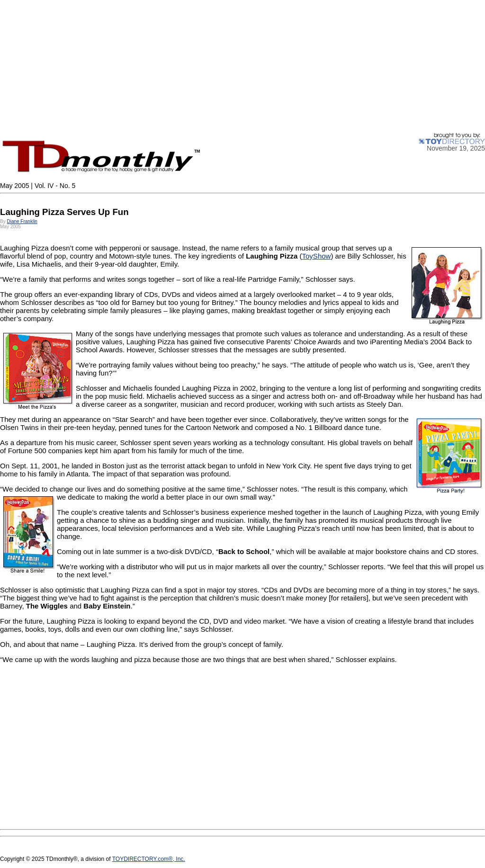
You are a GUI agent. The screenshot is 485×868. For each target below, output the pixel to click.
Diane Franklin (22, 221)
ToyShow (317, 256)
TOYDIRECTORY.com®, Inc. (149, 859)
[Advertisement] (242, 66)
